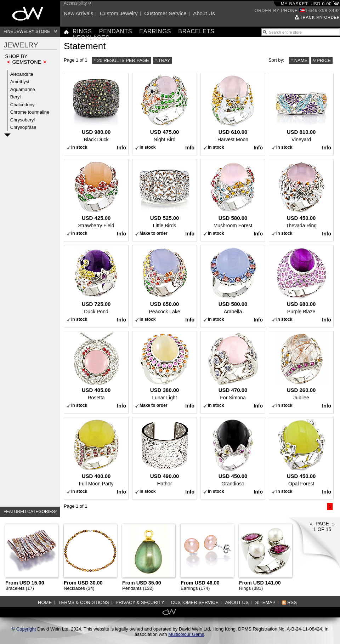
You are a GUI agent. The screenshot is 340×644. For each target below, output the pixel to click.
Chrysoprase (23, 127)
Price (324, 60)
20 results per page (123, 60)
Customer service (165, 13)
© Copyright (24, 629)
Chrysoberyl (22, 120)
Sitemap (265, 602)
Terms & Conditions (84, 602)
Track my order (320, 17)
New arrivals (78, 13)
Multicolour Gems (186, 634)
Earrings (155, 31)
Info (121, 148)
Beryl (16, 97)
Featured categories (29, 512)
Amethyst (20, 82)
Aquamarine (23, 89)
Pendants (116, 31)
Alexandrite (22, 74)
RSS (292, 602)
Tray (164, 60)
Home (45, 602)
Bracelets (196, 31)
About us (204, 13)
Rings (82, 31)
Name (301, 60)
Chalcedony (22, 105)
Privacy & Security (140, 602)
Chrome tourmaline (30, 112)
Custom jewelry (119, 13)
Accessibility (75, 3)
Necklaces (91, 38)
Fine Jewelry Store (27, 32)
